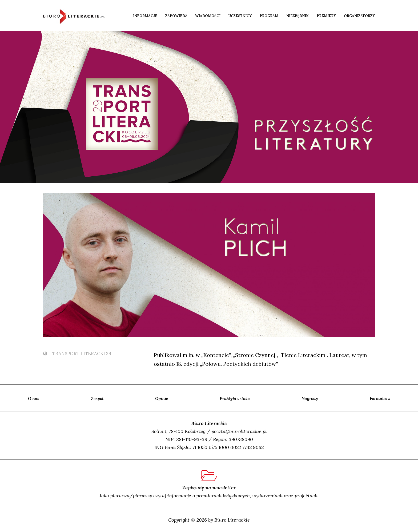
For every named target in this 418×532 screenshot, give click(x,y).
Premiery (326, 16)
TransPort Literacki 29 (77, 354)
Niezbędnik (298, 16)
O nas (34, 398)
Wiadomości (208, 16)
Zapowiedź (176, 16)
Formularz (380, 398)
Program (269, 16)
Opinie (162, 398)
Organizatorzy (359, 16)
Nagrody (310, 398)
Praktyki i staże (235, 398)
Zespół (97, 398)
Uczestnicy (240, 16)
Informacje (145, 16)
